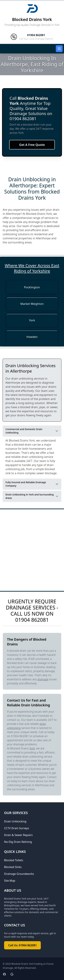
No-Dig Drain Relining (18, 842)
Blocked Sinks (13, 867)
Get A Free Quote (32, 145)
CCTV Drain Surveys (17, 828)
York (32, 748)
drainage (43, 679)
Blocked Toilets (14, 860)
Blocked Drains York (32, 19)
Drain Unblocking (15, 821)
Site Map (10, 881)
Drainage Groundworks (19, 874)
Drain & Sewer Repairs (18, 835)
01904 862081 (32, 620)
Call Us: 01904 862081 (22, 945)
